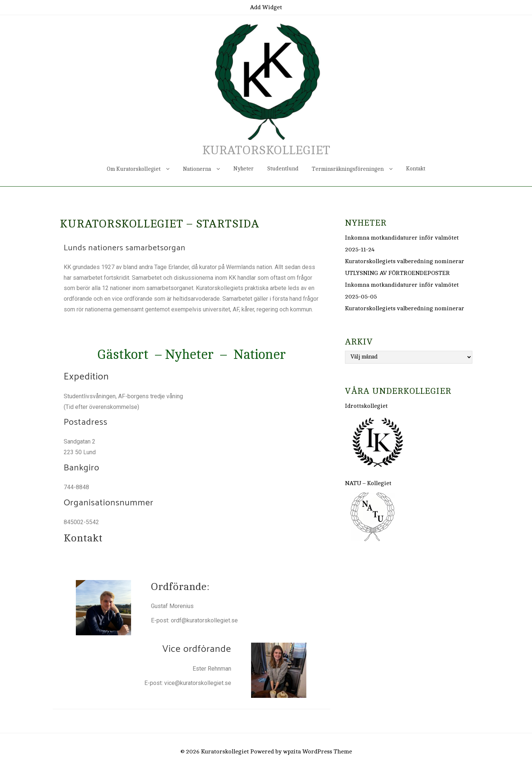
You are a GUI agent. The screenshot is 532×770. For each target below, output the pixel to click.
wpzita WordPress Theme (318, 752)
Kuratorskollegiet (266, 151)
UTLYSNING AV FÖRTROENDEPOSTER (397, 273)
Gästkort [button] (123, 355)
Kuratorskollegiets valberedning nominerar (405, 261)
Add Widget (266, 7)
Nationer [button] (260, 355)
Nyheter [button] (189, 355)
